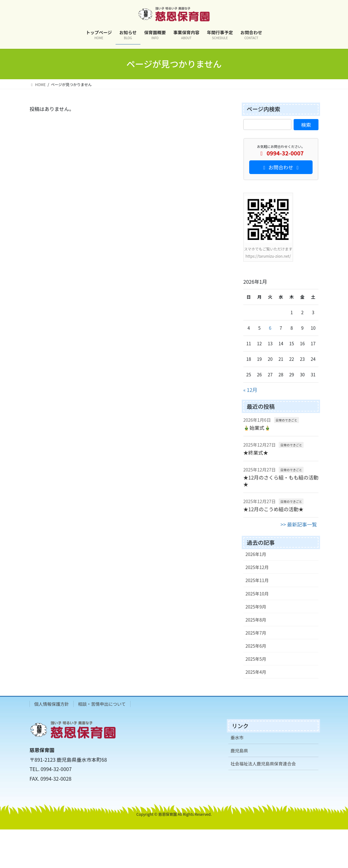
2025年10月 (257, 594)
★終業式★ (256, 452)
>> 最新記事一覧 (299, 524)
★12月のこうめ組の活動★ (273, 509)
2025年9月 (256, 607)
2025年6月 (256, 646)
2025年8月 (256, 620)
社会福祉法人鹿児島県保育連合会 (263, 764)
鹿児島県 (239, 751)
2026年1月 (256, 554)
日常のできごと (286, 420)
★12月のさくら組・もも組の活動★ (281, 481)
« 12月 (250, 390)
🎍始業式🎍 (257, 428)
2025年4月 (256, 672)
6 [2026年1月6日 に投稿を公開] (270, 328)
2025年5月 (256, 659)
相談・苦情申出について (102, 704)
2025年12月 (257, 567)
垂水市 (237, 737)
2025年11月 (257, 580)
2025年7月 (256, 633)
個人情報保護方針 (52, 704)
